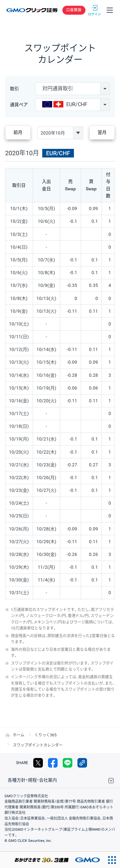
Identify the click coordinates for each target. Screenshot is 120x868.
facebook (53, 763)
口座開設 (74, 10)
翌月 (102, 132)
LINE (68, 763)
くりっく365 (46, 735)
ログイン (94, 10)
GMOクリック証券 (32, 10)
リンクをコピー (82, 763)
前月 (18, 132)
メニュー (110, 10)
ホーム (19, 735)
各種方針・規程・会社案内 (32, 780)
